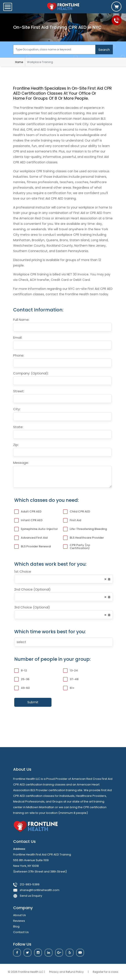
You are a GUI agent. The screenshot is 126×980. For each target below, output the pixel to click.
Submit (33, 702)
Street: (19, 391)
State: (18, 427)
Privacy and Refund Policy (67, 972)
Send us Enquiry (31, 896)
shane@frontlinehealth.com (40, 890)
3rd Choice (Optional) (32, 607)
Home (19, 62)
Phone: (19, 355)
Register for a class (106, 972)
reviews (19, 921)
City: (17, 409)
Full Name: (21, 320)
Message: (21, 463)
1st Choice (23, 571)
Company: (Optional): (31, 373)
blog (16, 926)
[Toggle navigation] (8, 7)
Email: (18, 337)
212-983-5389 (30, 884)
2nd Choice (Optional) (32, 589)
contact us (21, 932)
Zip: (16, 445)
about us (20, 915)
